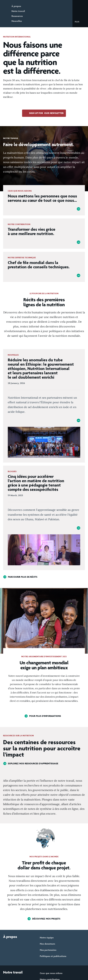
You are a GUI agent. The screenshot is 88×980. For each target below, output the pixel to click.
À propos (16, 6)
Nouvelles (17, 21)
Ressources (17, 16)
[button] (80, 22)
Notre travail (18, 11)
